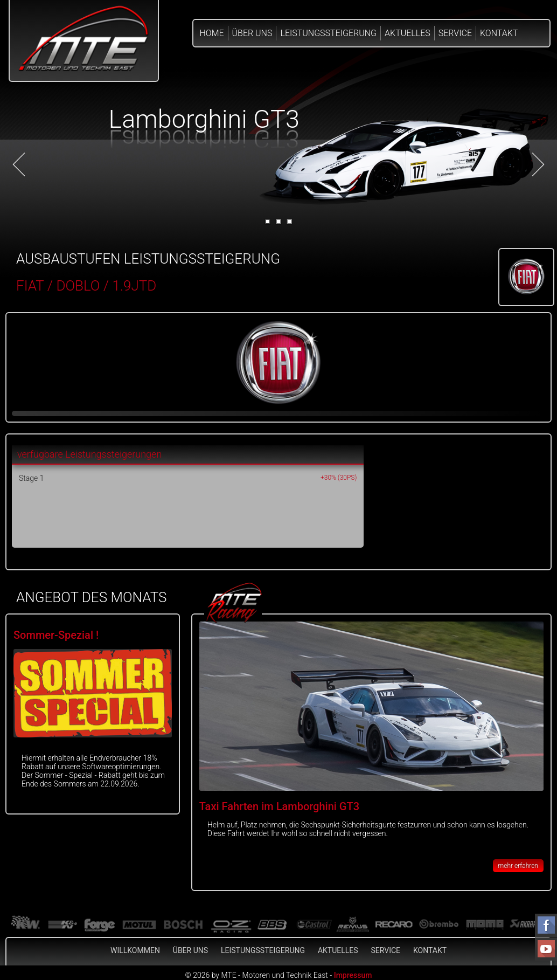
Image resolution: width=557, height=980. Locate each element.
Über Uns (252, 33)
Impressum (353, 975)
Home (212, 33)
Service (455, 33)
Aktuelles (408, 33)
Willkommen (135, 950)
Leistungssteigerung (328, 33)
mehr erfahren (518, 866)
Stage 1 (31, 478)
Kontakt (499, 33)
